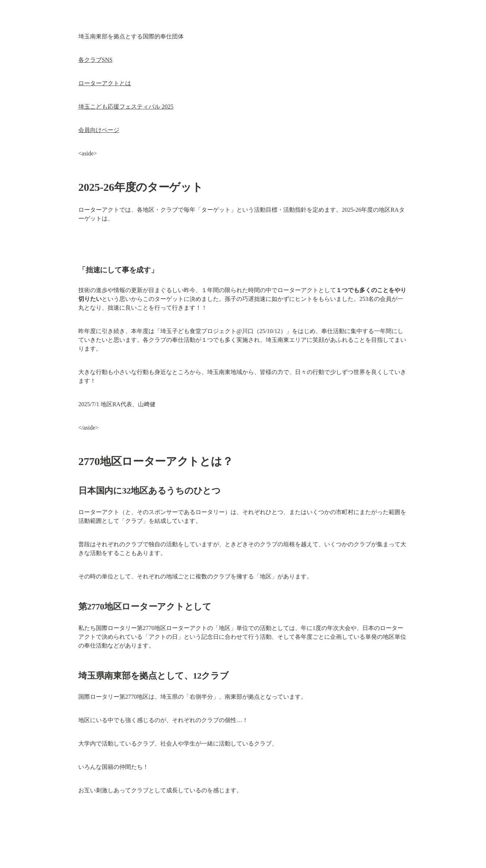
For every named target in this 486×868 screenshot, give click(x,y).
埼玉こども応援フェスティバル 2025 (126, 107)
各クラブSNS (95, 60)
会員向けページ (99, 130)
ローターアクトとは (105, 83)
